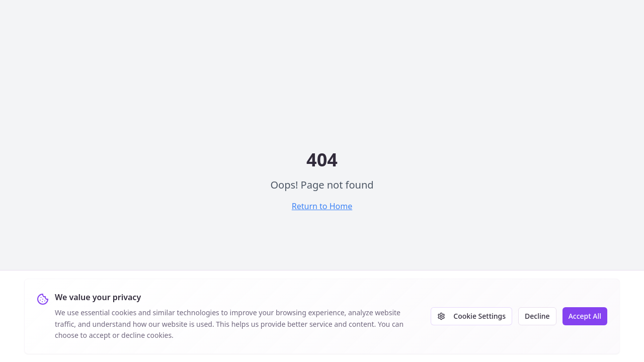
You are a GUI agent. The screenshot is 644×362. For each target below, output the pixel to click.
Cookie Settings (471, 316)
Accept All (585, 316)
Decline (537, 316)
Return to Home (322, 206)
